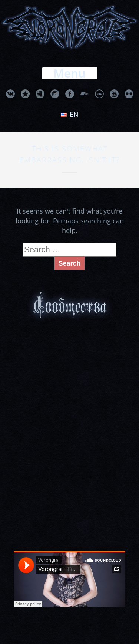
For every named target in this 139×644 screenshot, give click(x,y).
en (70, 114)
